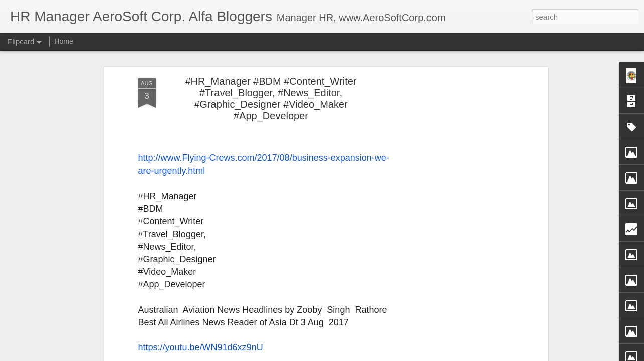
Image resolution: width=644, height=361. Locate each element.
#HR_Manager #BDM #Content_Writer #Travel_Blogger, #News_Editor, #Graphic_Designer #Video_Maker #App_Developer (271, 99)
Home (63, 41)
